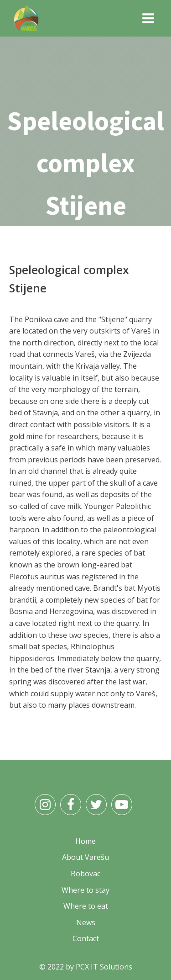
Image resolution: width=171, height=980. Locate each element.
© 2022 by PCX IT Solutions (86, 967)
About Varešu (85, 857)
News (86, 922)
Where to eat (86, 906)
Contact (86, 938)
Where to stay (85, 890)
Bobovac (85, 874)
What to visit (99, 233)
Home (57, 233)
